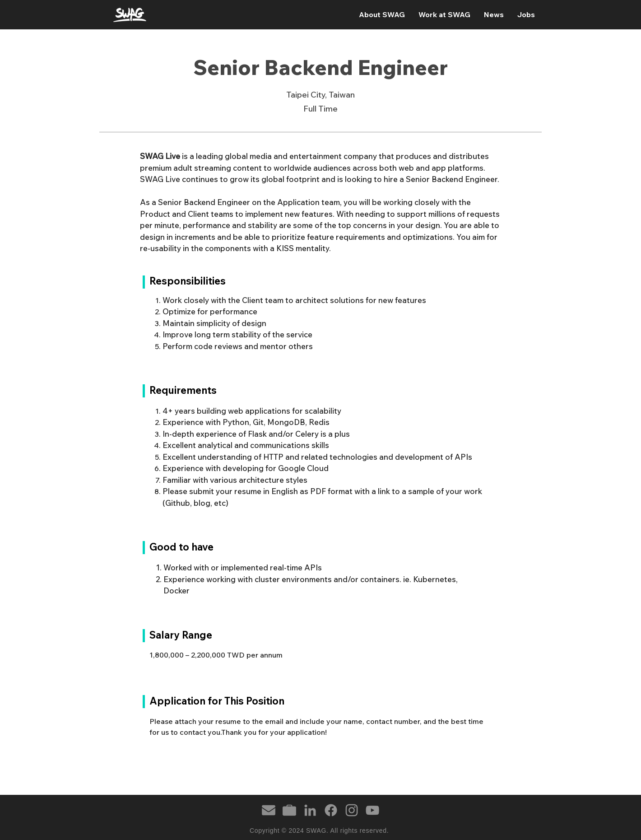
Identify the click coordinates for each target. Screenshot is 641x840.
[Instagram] (352, 810)
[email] (269, 810)
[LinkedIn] (310, 810)
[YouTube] (372, 810)
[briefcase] (289, 810)
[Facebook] (331, 810)
